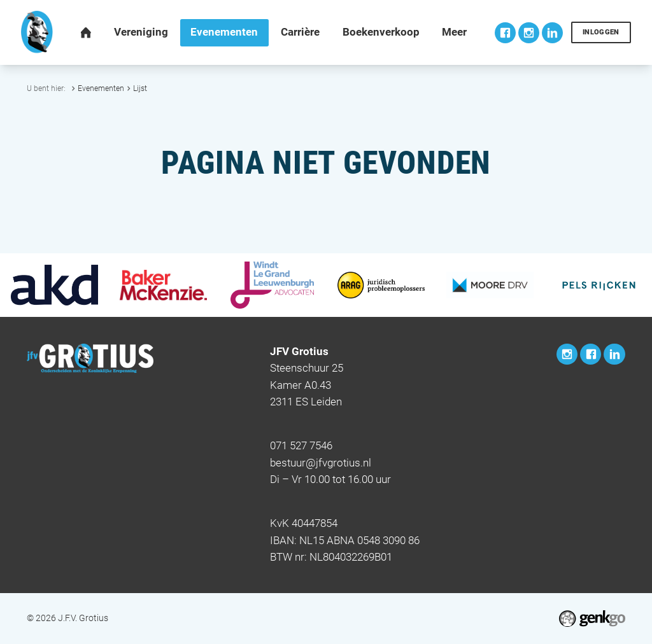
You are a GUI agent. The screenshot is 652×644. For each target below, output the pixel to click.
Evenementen (101, 88)
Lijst (140, 88)
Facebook (505, 33)
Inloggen (601, 32)
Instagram (529, 33)
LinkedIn (552, 33)
